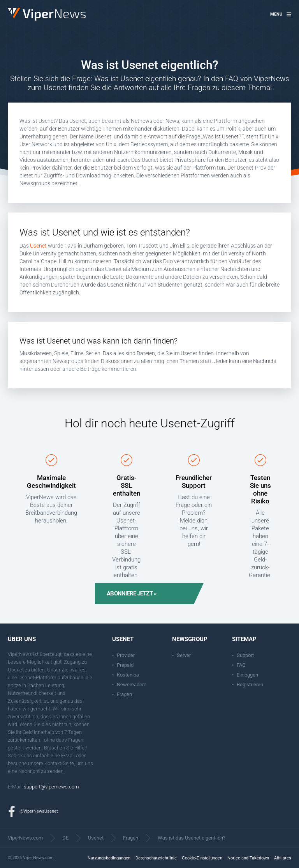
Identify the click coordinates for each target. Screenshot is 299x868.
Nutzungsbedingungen (109, 858)
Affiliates (283, 858)
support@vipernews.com (51, 787)
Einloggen (247, 675)
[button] (281, 14)
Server (184, 655)
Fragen (124, 694)
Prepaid (125, 665)
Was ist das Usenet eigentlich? (192, 838)
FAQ (241, 665)
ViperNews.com (25, 838)
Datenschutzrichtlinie (156, 858)
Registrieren (250, 685)
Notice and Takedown (248, 858)
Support (245, 655)
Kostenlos (128, 675)
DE (65, 838)
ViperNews (9, 8)
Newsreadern (132, 685)
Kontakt (53, 763)
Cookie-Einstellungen (202, 858)
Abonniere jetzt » (132, 593)
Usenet (38, 246)
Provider (126, 655)
